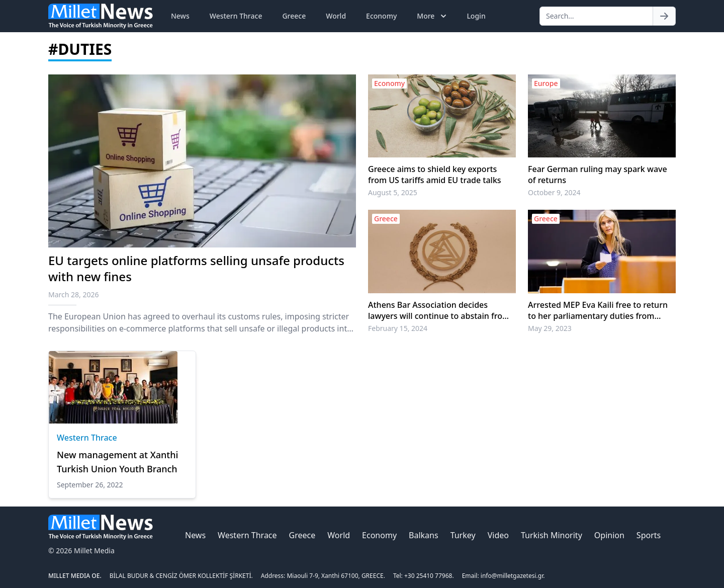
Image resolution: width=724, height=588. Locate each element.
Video (498, 535)
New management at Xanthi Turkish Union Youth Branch (117, 462)
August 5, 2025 (393, 192)
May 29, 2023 (550, 328)
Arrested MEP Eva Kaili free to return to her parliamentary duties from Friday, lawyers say (598, 310)
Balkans (424, 535)
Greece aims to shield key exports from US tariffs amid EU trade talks (435, 175)
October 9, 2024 (554, 192)
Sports (649, 535)
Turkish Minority (552, 535)
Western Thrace (236, 16)
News (180, 16)
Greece (294, 16)
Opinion (609, 535)
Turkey (463, 535)
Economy (381, 16)
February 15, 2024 (398, 328)
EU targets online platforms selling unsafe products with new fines (196, 268)
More (433, 16)
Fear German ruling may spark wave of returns (598, 175)
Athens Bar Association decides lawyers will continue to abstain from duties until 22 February (439, 310)
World (336, 16)
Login (476, 16)
